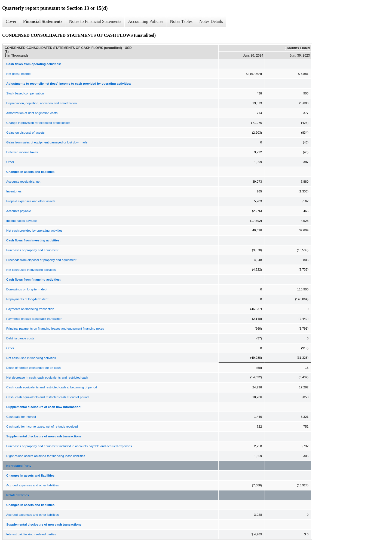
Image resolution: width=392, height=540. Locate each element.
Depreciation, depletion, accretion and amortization (42, 103)
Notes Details (211, 21)
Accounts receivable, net (23, 182)
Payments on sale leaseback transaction (34, 319)
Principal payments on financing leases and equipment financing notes (55, 329)
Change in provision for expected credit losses (38, 123)
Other (10, 162)
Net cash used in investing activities (31, 270)
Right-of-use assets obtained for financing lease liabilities (46, 456)
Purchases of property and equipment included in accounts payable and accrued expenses (69, 446)
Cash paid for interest (21, 417)
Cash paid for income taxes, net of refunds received (42, 427)
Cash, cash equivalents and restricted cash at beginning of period (52, 387)
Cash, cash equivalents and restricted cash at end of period (47, 397)
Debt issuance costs (20, 338)
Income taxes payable (22, 221)
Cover (11, 21)
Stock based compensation (25, 93)
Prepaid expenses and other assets (31, 201)
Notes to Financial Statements (95, 21)
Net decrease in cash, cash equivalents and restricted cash (47, 378)
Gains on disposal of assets (25, 133)
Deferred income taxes (22, 152)
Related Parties (18, 495)
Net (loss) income (18, 74)
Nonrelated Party (19, 466)
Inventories (14, 191)
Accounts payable (19, 211)
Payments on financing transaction (30, 309)
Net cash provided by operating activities (34, 231)
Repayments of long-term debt (27, 299)
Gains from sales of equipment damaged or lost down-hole (47, 142)
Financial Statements (43, 21)
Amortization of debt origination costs (32, 113)
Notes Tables (181, 21)
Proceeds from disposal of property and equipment (41, 260)
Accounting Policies (146, 21)
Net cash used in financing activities (31, 358)
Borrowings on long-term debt (27, 289)
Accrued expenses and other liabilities (33, 485)
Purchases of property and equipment (32, 250)
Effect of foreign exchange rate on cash (33, 368)
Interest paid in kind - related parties (31, 534)
